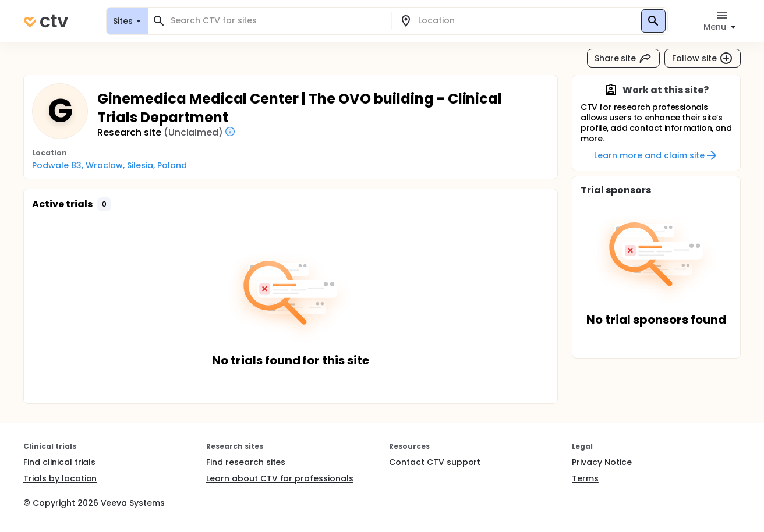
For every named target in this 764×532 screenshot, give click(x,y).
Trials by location (60, 478)
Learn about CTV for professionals (280, 478)
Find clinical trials (59, 462)
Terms (585, 478)
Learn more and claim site (656, 155)
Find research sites (246, 462)
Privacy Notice (602, 462)
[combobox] (277, 21)
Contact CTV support (435, 462)
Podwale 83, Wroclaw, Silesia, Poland (109, 165)
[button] (104, 204)
